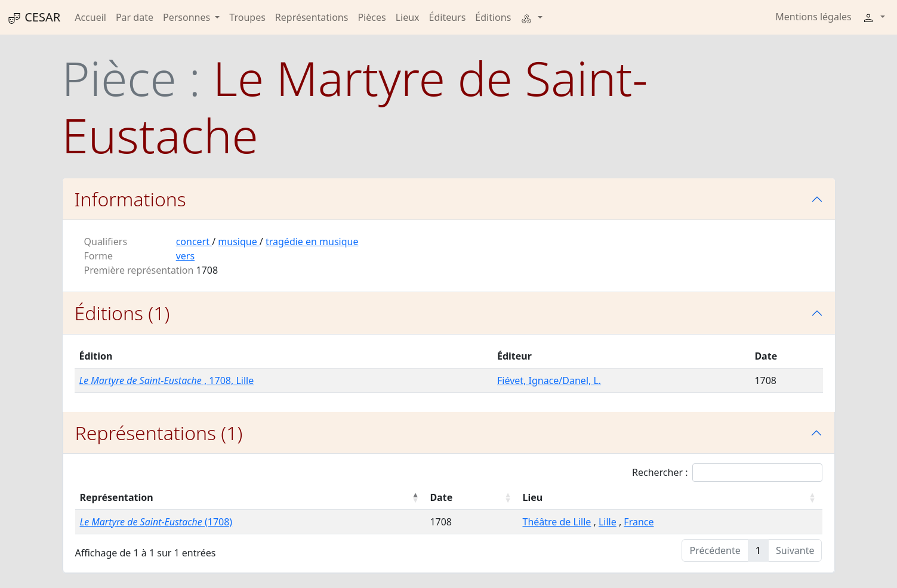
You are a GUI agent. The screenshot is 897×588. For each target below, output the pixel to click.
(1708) (156, 522)
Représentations (312, 17)
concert (194, 242)
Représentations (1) (159, 433)
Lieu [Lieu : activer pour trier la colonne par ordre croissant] (532, 497)
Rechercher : (727, 473)
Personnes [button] (188, 17)
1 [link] (758, 550)
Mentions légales (813, 17)
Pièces (372, 17)
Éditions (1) (122, 313)
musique (239, 242)
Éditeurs (448, 17)
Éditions (493, 17)
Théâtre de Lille (557, 522)
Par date (135, 17)
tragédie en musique (312, 242)
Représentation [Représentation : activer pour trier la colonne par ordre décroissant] (117, 497)
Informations (130, 199)
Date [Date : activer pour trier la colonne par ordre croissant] (441, 497)
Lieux (408, 17)
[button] (531, 17)
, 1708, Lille (167, 380)
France (639, 522)
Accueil (90, 17)
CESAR (34, 17)
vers (185, 256)
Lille (608, 522)
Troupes (247, 17)
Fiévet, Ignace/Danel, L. (549, 380)
